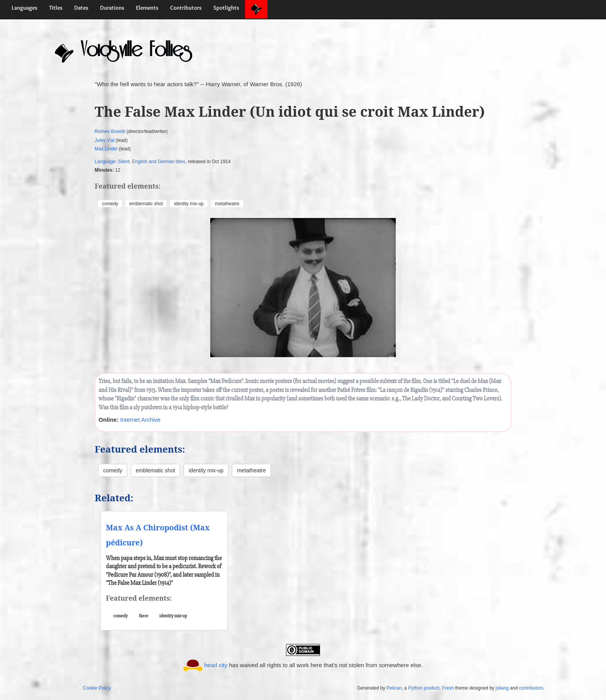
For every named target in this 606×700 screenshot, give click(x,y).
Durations (112, 8)
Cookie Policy (97, 688)
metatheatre (227, 204)
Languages (25, 8)
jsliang (502, 688)
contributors (531, 688)
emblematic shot (146, 204)
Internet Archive (140, 420)
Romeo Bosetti (110, 131)
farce (144, 616)
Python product (424, 688)
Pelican (394, 688)
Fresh (448, 688)
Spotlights (226, 8)
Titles (56, 8)
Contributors (186, 8)
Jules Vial (105, 140)
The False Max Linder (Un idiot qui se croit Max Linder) (290, 112)
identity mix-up (189, 204)
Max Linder (106, 149)
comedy (110, 204)
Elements (147, 8)
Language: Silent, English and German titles (140, 162)
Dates (81, 8)
